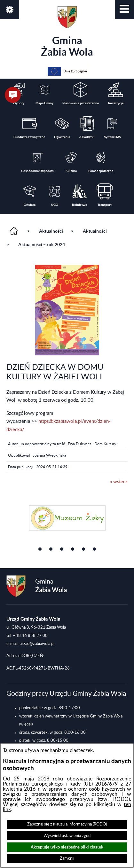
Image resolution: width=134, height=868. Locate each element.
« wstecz (119, 482)
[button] (124, 10)
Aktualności (51, 231)
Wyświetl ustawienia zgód (67, 836)
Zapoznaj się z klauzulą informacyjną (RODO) (67, 824)
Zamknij (67, 858)
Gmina (67, 32)
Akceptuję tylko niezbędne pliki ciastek (67, 847)
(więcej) (26, 724)
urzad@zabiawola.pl (37, 644)
